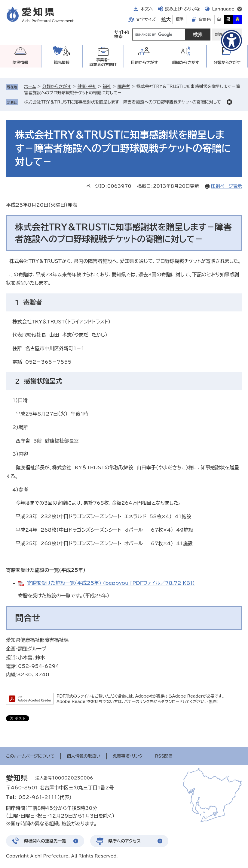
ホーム (30, 86)
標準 (180, 19)
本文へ (147, 9)
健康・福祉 (87, 86)
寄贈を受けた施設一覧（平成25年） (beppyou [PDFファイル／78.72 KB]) (111, 583)
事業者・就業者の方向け (103, 62)
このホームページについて (30, 756)
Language (223, 9)
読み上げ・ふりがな (182, 9)
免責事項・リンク (128, 756)
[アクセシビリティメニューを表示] (231, 41)
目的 (144, 63)
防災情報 (20, 63)
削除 (229, 102)
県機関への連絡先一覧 (45, 841)
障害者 (124, 86)
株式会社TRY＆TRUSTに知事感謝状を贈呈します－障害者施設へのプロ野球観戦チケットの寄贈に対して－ (125, 102)
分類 (227, 63)
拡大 (166, 20)
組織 (186, 63)
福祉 (107, 86)
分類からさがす (57, 86)
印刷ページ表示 (227, 186)
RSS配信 (164, 756)
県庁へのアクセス (124, 841)
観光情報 (62, 63)
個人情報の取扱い (84, 756)
